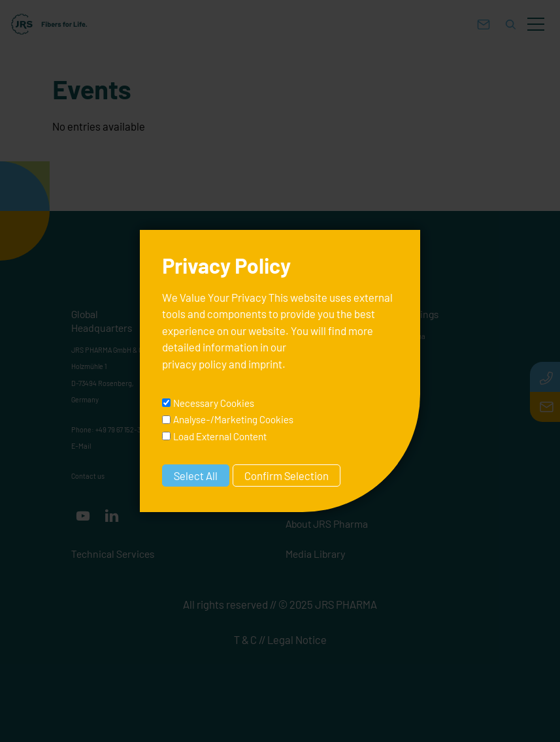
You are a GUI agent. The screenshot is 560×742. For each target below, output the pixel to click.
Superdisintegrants (321, 386)
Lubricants (308, 403)
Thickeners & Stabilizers (328, 419)
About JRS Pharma (327, 524)
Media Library (316, 554)
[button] (536, 24)
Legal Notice (297, 639)
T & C (245, 639)
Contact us (88, 476)
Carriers (303, 436)
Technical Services (113, 554)
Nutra (409, 352)
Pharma (413, 336)
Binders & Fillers (316, 369)
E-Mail (81, 446)
